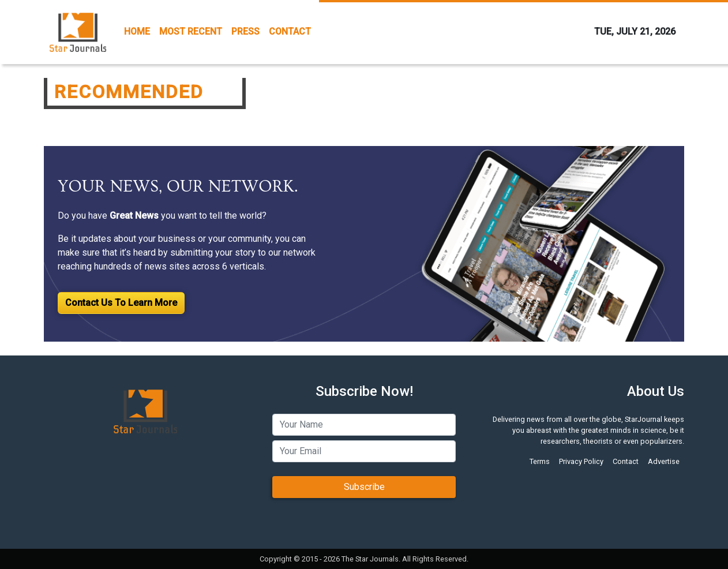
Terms (540, 461)
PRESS (245, 31)
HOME (137, 31)
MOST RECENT (191, 31)
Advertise (664, 461)
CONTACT (290, 31)
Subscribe (364, 487)
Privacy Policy (581, 461)
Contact (626, 461)
